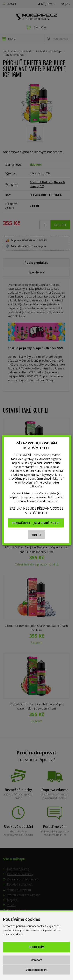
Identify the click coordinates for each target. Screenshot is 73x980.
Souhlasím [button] (36, 947)
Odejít (37, 535)
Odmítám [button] (37, 960)
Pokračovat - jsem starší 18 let (36, 523)
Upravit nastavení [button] (36, 970)
